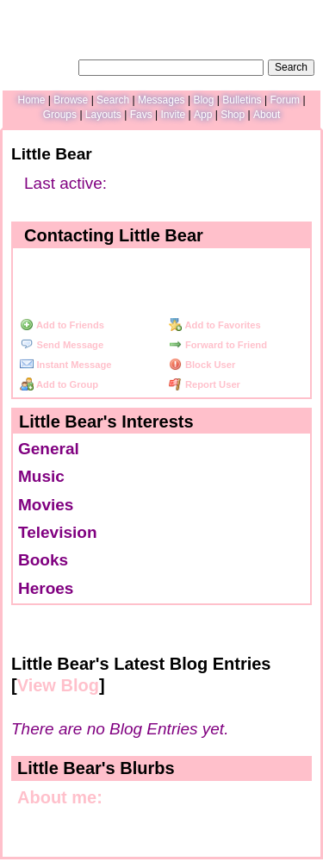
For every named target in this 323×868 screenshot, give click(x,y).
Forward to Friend (218, 345)
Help (229, 13)
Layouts (103, 115)
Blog (203, 100)
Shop (233, 115)
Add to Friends (62, 325)
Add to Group (59, 384)
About (267, 115)
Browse (71, 100)
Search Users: (41, 66)
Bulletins (242, 100)
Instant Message (65, 365)
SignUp (299, 13)
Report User (205, 384)
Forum (285, 100)
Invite (173, 115)
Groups (60, 115)
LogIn (261, 13)
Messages (161, 100)
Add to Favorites (215, 325)
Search (291, 67)
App (203, 115)
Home (31, 100)
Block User (202, 365)
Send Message (62, 345)
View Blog (58, 685)
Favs (141, 115)
